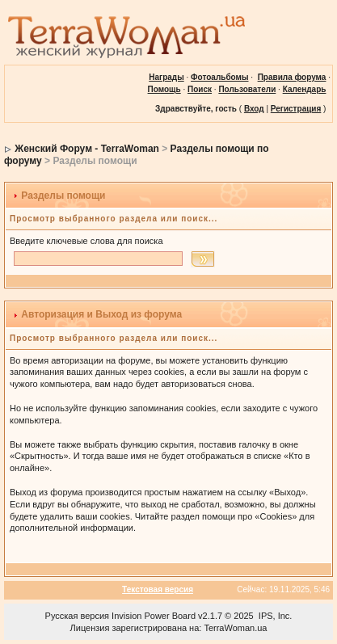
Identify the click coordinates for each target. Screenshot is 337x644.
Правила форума (292, 77)
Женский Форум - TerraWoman (87, 149)
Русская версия (77, 616)
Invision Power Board (154, 616)
